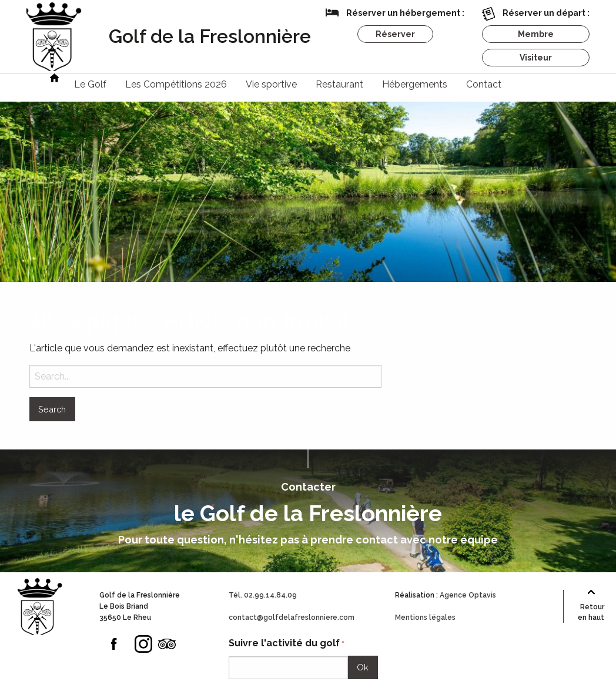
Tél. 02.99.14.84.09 (263, 595)
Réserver (395, 34)
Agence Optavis (468, 595)
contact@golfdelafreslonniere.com (292, 617)
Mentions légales (425, 617)
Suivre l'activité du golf (287, 644)
